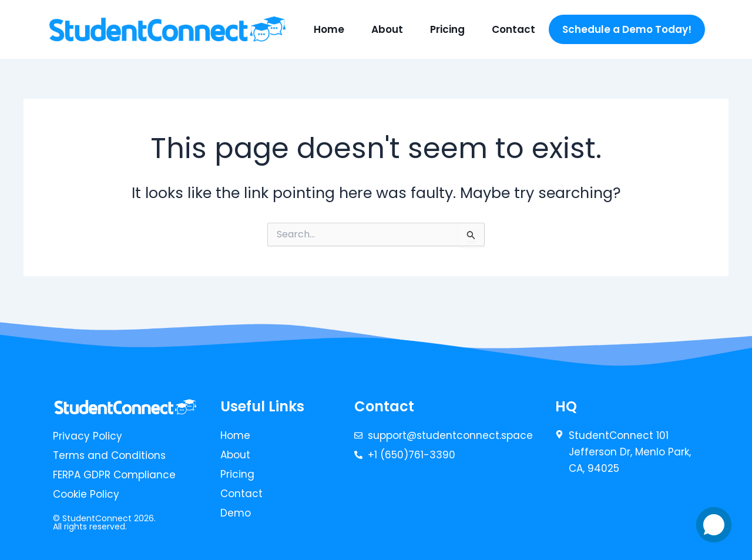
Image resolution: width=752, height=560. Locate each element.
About (387, 29)
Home (329, 29)
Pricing (447, 29)
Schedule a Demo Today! (627, 29)
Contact (513, 29)
